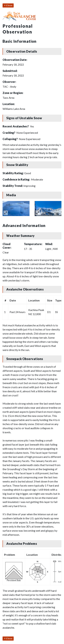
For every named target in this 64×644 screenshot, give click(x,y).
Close (8, 5)
